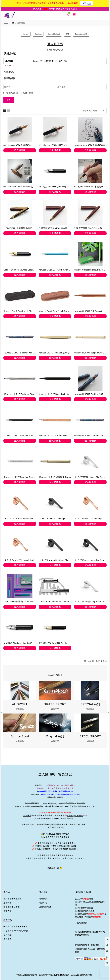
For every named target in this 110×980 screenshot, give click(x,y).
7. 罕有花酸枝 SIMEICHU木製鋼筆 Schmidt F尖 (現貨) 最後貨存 (55, 228)
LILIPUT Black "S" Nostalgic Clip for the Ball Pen (55, 519)
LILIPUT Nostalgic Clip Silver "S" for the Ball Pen (90, 602)
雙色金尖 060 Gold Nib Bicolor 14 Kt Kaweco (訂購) (55, 643)
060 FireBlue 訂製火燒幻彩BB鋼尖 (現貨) (20, 145)
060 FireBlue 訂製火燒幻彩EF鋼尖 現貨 (55, 145)
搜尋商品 (21, 23)
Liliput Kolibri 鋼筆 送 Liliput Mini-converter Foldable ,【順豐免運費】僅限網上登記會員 (20, 602)
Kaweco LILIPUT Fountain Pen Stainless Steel (20, 477)
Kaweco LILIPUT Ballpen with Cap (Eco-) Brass (90, 353)
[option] (20, 714)
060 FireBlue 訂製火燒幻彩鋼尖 (90, 145)
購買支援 (7, 939)
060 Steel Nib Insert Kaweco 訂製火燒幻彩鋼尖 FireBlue (20, 187)
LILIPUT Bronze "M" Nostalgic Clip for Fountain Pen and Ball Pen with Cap (90, 519)
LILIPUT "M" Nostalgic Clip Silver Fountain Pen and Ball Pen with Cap (90, 477)
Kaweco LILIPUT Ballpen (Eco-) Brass (55, 353)
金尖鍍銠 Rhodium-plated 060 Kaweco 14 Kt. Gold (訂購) (20, 643)
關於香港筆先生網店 (12, 899)
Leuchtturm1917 (81, 34)
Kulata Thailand (54, 34)
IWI (68, 34)
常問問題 (7, 935)
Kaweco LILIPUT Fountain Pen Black (20, 436)
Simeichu (38, 34)
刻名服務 (27, 816)
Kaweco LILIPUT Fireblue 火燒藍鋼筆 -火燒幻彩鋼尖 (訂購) (90, 394)
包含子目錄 (27, 93)
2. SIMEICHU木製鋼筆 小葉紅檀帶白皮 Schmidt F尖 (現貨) (20, 228)
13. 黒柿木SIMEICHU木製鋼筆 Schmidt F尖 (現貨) (90, 187)
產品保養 (7, 903)
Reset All (9, 66)
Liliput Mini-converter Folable (55, 602)
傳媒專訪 (7, 911)
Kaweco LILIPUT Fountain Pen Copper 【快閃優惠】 (55, 436)
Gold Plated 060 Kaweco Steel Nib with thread (20, 270)
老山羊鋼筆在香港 (11, 907)
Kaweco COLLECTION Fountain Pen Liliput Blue (55, 270)
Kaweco (26, 34)
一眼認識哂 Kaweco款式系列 (16, 931)
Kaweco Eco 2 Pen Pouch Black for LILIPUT (20, 311)
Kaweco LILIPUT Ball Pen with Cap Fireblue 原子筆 (20, 353)
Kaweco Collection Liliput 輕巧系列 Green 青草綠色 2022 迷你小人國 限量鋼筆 (90, 270)
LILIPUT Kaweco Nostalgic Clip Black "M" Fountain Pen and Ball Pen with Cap (55, 560)
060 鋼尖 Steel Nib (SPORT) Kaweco (55, 187)
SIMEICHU (49, 61)
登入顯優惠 (55, 44)
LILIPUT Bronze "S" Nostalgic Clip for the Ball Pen (20, 560)
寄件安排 (43, 899)
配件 (61, 61)
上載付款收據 (45, 907)
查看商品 (20, 709)
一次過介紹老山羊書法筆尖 (15, 927)
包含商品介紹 (11, 93)
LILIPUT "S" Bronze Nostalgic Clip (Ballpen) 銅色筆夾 (20, 519)
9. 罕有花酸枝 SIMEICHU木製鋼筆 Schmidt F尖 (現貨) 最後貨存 (90, 228)
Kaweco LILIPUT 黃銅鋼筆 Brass (55, 477)
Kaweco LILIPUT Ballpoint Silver (20, 394)
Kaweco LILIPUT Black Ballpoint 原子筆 (55, 394)
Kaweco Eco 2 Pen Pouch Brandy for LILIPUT (55, 311)
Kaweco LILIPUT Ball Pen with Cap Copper (90, 311)
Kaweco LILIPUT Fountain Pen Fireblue (90, 436)
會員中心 (43, 903)
